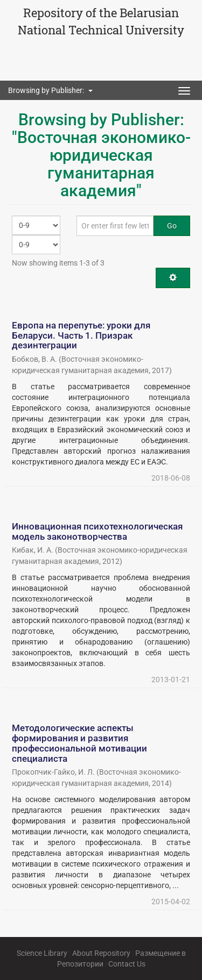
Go (172, 226)
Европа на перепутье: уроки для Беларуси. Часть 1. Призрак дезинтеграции (81, 335)
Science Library (42, 953)
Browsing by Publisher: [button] (50, 90)
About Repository (101, 953)
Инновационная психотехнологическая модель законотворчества (97, 531)
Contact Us (127, 964)
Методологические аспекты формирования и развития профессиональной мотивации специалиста (79, 743)
